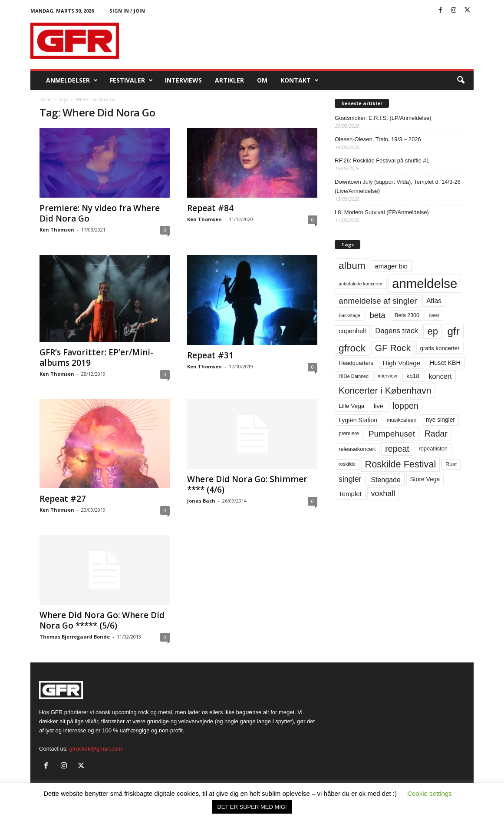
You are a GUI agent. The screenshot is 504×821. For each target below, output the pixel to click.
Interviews (183, 80)
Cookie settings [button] (430, 793)
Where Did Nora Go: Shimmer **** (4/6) (247, 484)
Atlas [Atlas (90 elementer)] (434, 301)
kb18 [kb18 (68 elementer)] (413, 376)
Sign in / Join (127, 11)
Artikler (229, 80)
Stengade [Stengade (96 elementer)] (386, 480)
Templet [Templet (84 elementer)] (350, 494)
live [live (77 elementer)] (379, 406)
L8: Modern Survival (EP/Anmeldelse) (382, 212)
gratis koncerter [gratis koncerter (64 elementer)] (440, 348)
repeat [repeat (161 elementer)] (397, 449)
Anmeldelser (72, 80)
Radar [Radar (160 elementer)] (436, 434)
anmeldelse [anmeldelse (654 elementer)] (425, 283)
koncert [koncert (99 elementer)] (440, 376)
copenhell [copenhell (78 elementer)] (352, 331)
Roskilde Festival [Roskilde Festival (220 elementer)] (401, 464)
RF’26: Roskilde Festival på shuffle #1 (382, 161)
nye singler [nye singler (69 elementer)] (440, 420)
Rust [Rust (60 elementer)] (451, 464)
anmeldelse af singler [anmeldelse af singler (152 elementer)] (378, 301)
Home (45, 99)
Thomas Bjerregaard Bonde (75, 637)
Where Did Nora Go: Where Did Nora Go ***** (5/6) (102, 620)
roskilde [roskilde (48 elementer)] (347, 464)
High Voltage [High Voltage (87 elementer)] (402, 363)
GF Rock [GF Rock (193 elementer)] (393, 348)
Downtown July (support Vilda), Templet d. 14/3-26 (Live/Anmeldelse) (398, 186)
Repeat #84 (210, 208)
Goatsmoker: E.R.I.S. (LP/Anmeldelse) (383, 118)
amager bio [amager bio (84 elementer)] (391, 266)
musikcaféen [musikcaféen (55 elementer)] (402, 420)
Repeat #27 (63, 499)
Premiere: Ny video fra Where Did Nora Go (100, 213)
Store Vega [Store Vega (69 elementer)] (425, 479)
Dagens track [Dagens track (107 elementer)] (397, 331)
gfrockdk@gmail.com (96, 749)
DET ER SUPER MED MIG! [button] (252, 807)
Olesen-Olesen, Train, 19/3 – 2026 (378, 139)
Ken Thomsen (57, 230)
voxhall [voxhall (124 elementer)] (383, 493)
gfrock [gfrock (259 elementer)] (352, 348)
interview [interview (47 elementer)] (388, 376)
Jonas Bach (201, 501)
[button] (461, 80)
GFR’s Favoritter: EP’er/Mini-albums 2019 (96, 358)
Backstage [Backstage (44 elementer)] (349, 315)
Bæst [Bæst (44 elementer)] (434, 315)
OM (262, 80)
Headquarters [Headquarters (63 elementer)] (356, 363)
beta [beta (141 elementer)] (377, 315)
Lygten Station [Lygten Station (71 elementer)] (358, 420)
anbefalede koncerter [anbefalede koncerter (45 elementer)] (361, 284)
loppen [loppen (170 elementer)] (405, 406)
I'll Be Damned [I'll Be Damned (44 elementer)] (354, 376)
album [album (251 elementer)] (352, 266)
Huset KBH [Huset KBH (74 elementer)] (445, 363)
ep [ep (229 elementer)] (432, 331)
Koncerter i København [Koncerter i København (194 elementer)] (385, 390)
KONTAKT (300, 80)
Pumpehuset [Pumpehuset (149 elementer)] (392, 434)
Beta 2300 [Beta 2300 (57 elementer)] (407, 315)
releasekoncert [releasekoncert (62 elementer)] (357, 449)
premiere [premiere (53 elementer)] (349, 434)
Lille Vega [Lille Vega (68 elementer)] (351, 406)
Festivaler (131, 80)
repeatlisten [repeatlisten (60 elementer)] (433, 449)
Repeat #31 (210, 355)
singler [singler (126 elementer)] (350, 479)
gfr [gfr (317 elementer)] (454, 331)
